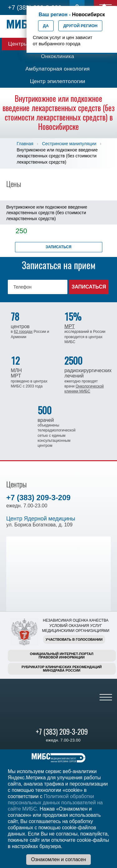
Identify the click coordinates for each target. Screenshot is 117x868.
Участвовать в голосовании (74, 639)
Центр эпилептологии (58, 81)
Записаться (58, 247)
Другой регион (80, 26)
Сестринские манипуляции (69, 144)
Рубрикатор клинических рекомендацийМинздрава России (62, 669)
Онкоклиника (58, 56)
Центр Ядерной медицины (41, 519)
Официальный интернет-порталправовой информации (62, 656)
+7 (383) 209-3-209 (38, 498)
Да (46, 26)
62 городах (23, 332)
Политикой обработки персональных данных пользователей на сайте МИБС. (55, 803)
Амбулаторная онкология (57, 69)
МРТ (69, 326)
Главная (25, 144)
